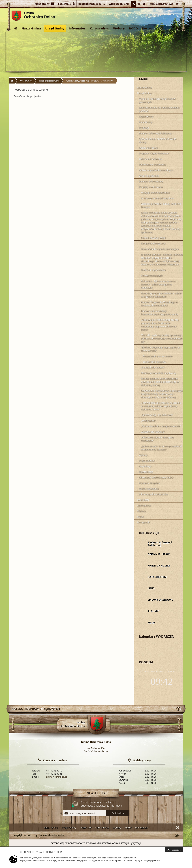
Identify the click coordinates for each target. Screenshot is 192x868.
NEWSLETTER (96, 793)
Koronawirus (99, 28)
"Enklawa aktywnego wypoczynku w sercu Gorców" (90, 81)
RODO (133, 28)
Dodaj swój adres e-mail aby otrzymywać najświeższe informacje (102, 804)
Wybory (119, 28)
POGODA (146, 662)
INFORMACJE (149, 533)
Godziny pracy (142, 760)
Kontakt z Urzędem (55, 760)
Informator (77, 28)
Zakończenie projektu (27, 96)
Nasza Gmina (31, 28)
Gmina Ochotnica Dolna (16, 16)
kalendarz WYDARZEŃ (157, 636)
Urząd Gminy (55, 28)
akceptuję (174, 850)
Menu (144, 79)
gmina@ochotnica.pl (56, 777)
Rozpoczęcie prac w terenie (31, 89)
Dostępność (151, 28)
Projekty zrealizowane (49, 81)
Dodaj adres (118, 813)
